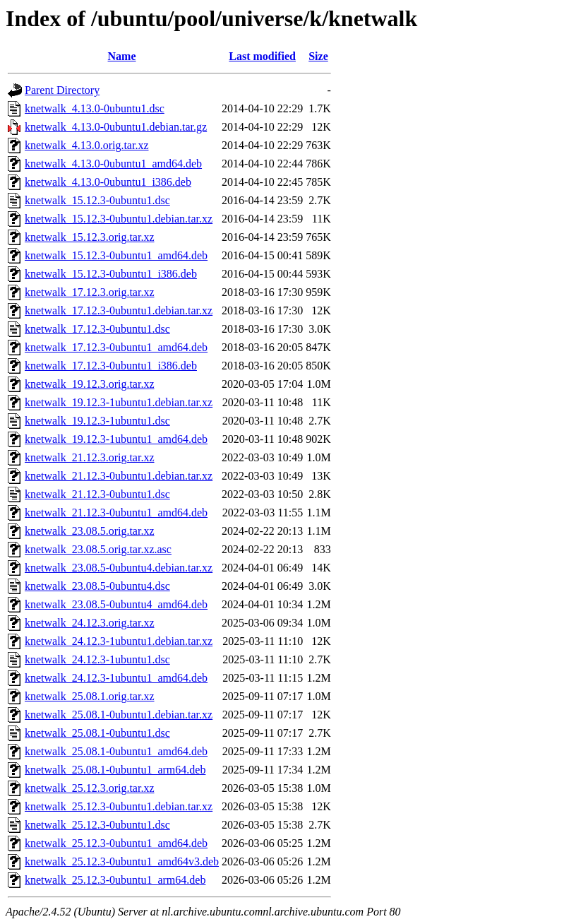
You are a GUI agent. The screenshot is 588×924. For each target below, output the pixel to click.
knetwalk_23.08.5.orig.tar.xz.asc (98, 549)
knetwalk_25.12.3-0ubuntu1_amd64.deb (116, 843)
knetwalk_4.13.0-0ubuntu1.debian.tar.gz (116, 127)
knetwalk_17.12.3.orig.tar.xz (90, 292)
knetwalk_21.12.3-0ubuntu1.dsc (97, 494)
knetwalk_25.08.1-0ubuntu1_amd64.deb (116, 751)
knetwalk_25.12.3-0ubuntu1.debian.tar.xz (119, 806)
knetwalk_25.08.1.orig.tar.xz (90, 696)
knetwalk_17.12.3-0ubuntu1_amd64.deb (116, 347)
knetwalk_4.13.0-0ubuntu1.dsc (95, 108)
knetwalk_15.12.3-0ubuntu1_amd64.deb (116, 255)
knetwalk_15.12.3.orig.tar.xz (90, 237)
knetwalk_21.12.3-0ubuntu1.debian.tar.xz (119, 476)
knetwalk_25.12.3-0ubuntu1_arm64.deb (115, 880)
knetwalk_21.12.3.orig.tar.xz (90, 457)
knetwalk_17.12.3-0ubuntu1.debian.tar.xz (119, 310)
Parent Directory (62, 90)
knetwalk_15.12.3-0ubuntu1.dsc (97, 200)
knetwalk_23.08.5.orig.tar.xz (90, 531)
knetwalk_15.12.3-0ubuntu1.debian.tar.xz (119, 219)
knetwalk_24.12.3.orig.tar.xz (90, 623)
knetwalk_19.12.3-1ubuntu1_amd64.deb (116, 439)
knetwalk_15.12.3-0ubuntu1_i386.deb (111, 274)
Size (318, 56)
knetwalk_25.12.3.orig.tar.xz (90, 788)
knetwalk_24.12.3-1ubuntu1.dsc (97, 659)
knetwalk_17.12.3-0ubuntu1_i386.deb (111, 366)
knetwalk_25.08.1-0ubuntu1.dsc (97, 733)
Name (122, 56)
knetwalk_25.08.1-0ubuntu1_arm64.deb (115, 770)
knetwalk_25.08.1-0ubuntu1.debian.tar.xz (119, 715)
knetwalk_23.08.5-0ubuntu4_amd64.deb (116, 604)
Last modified (262, 56)
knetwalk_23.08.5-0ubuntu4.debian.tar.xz (119, 568)
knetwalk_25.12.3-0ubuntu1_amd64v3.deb (122, 861)
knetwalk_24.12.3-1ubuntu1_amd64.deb (116, 678)
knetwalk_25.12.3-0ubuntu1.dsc (97, 825)
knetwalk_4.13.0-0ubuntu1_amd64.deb (113, 164)
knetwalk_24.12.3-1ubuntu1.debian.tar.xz (119, 641)
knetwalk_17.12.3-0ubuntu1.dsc (97, 329)
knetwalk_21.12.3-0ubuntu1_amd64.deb (116, 513)
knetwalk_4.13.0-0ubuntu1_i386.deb (108, 182)
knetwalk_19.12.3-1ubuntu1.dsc (97, 421)
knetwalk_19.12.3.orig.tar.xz (90, 384)
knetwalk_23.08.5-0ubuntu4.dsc (97, 586)
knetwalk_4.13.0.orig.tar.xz (87, 145)
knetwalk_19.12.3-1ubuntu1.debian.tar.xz (119, 402)
